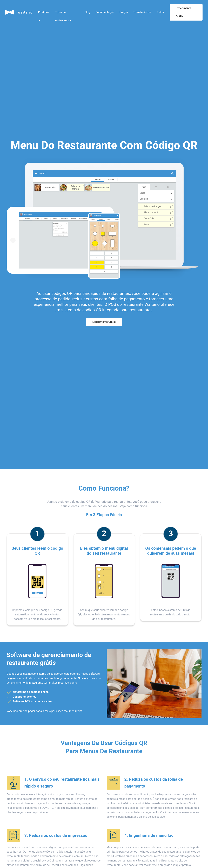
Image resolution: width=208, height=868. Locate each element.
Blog (87, 12)
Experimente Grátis (184, 12)
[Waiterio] (9, 12)
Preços (124, 12)
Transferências (143, 12)
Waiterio (25, 12)
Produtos (44, 14)
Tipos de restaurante (63, 14)
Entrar (160, 12)
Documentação (105, 12)
